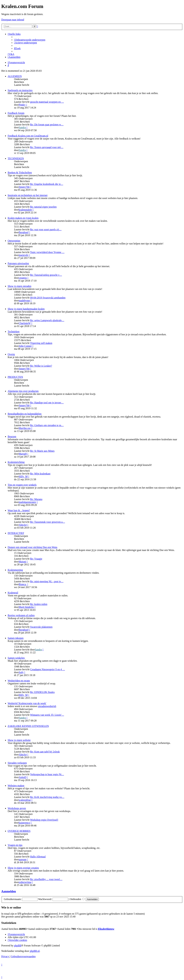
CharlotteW (25, 323)
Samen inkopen (16, 638)
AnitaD (22, 777)
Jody (21, 672)
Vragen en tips (15, 845)
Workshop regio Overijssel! (44, 820)
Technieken (14, 332)
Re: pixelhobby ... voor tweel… (46, 879)
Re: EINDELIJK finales (42, 692)
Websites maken (16, 786)
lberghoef (24, 232)
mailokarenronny (27, 502)
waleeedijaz (25, 800)
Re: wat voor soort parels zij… (46, 229)
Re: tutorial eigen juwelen (43, 207)
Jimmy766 (24, 187)
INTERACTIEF (16, 533)
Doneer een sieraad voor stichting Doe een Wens (33, 547)
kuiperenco (24, 823)
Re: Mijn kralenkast (40, 474)
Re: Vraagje (36, 559)
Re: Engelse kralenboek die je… (47, 184)
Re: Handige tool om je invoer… (47, 403)
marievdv (23, 255)
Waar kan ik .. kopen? (19, 510)
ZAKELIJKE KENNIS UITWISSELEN (28, 726)
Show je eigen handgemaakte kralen (26, 309)
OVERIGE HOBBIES (19, 831)
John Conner (25, 346)
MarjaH (23, 454)
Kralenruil (13, 593)
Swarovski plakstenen (41, 627)
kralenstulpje (25, 210)
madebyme (24, 301)
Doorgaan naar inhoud (13, 20)
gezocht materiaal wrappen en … (47, 102)
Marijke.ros (25, 428)
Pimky (22, 105)
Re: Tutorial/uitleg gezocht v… (46, 275)
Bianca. (23, 584)
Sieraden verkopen (17, 763)
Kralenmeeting (15, 570)
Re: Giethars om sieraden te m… (47, 425)
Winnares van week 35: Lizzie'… (47, 715)
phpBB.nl (35, 951)
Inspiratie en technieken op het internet (28, 195)
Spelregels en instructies (20, 90)
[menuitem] (30, 40)
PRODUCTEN (15, 377)
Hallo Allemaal (38, 857)
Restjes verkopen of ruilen (21, 615)
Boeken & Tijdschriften (20, 173)
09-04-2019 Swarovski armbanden (48, 298)
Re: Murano (36, 499)
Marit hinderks (26, 607)
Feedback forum (16, 113)
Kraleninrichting (16, 462)
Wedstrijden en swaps (19, 681)
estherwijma (25, 882)
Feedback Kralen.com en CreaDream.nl (28, 136)
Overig (11, 354)
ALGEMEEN (15, 76)
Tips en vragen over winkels (22, 485)
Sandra (22, 127)
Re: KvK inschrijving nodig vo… (47, 797)
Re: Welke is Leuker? (41, 366)
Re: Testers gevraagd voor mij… (47, 147)
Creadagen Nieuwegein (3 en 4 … (47, 669)
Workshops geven (17, 808)
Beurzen (12, 436)
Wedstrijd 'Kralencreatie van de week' (27, 703)
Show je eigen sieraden (19, 286)
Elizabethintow (106, 929)
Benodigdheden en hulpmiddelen (25, 414)
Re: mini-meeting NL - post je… (47, 581)
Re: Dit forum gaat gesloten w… (47, 125)
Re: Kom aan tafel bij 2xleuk (45, 752)
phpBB (18, 946)
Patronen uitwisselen (18, 263)
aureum (23, 859)
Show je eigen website (19, 740)
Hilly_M (23, 476)
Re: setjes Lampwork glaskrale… (47, 320)
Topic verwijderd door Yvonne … (47, 252)
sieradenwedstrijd (47, 706)
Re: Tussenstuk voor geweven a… (48, 522)
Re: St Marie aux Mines (42, 451)
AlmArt (23, 525)
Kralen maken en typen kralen (23, 218)
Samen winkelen (16, 658)
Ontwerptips (14, 241)
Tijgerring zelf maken (41, 343)
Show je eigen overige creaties (23, 868)
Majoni (22, 562)
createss (23, 278)
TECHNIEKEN (16, 158)
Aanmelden (9, 891)
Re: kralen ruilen (39, 604)
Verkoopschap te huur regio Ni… (47, 774)
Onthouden (77, 899)
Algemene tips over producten (23, 391)
